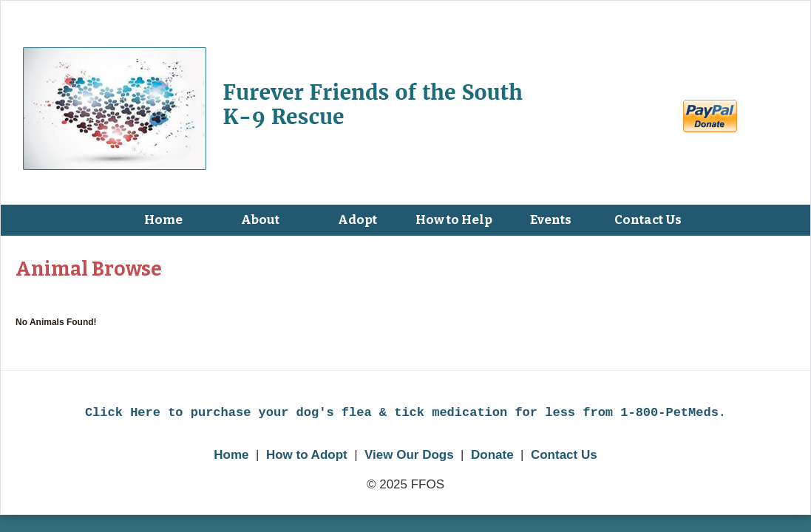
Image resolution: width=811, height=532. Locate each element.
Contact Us (564, 455)
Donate (492, 455)
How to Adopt (307, 455)
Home (231, 455)
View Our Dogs (409, 455)
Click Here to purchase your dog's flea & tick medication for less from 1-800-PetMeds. (405, 413)
